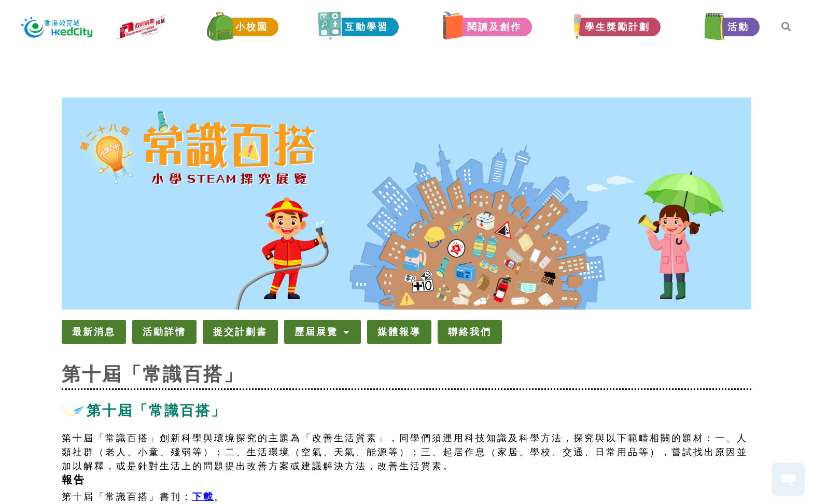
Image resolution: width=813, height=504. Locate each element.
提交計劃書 (240, 332)
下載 (203, 497)
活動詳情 (164, 332)
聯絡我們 (470, 332)
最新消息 (94, 332)
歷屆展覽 (323, 332)
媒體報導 (399, 332)
